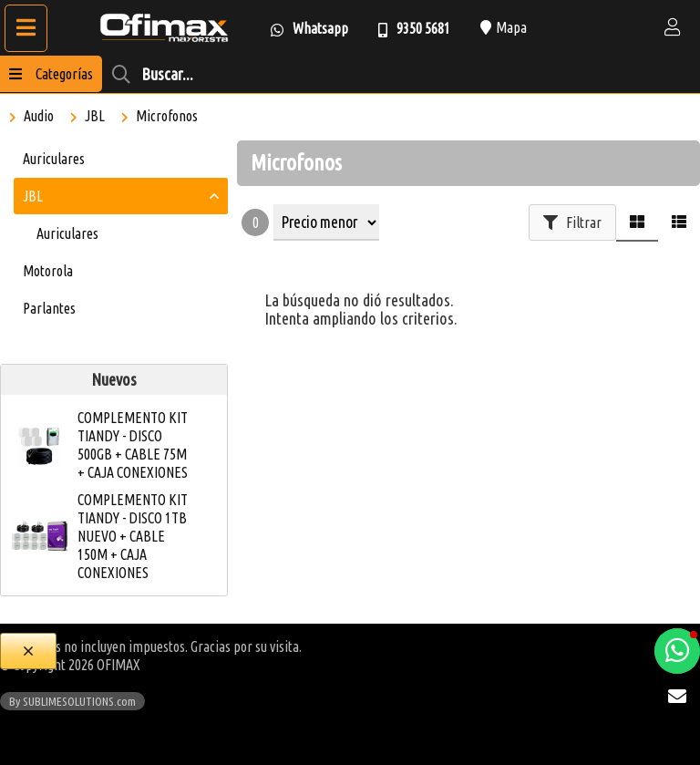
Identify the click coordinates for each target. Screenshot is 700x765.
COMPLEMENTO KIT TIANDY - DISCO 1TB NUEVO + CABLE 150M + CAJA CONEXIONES (133, 536)
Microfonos (167, 116)
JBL (95, 116)
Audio (39, 116)
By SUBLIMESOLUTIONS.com (72, 701)
